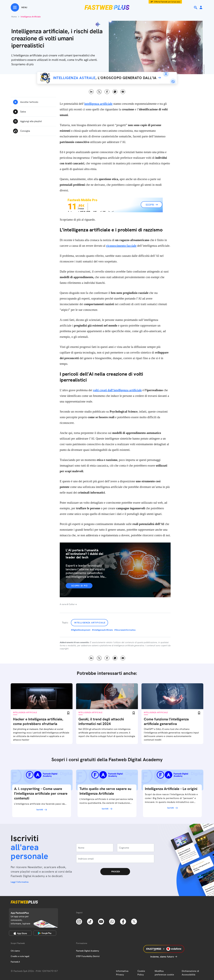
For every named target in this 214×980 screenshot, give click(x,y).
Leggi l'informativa (20, 882)
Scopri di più (79, 586)
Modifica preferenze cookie (164, 973)
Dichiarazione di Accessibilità (190, 973)
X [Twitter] (99, 92)
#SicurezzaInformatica (125, 630)
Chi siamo (15, 951)
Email (123, 92)
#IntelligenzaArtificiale (102, 630)
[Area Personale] (201, 8)
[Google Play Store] (45, 933)
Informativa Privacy (122, 973)
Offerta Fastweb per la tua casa (167, 2)
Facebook (107, 92)
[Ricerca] (196, 8)
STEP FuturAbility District (88, 956)
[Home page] (107, 7)
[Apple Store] (20, 933)
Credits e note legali (20, 956)
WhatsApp (115, 92)
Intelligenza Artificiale (90, 623)
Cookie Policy (141, 973)
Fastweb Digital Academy (88, 951)
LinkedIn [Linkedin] (91, 92)
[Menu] (19, 7)
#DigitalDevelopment (81, 630)
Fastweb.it (15, 962)
